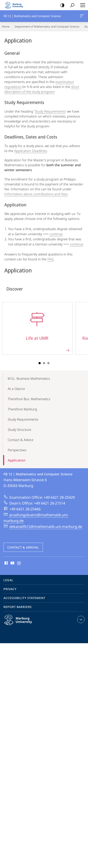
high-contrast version (61, 5)
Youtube (12, 563)
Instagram (19, 563)
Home (6, 26)
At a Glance (16, 389)
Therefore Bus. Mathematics (29, 399)
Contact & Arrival (23, 547)
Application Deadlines (31, 151)
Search (71, 5)
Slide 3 (48, 363)
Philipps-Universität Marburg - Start (16, 5)
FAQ (51, 259)
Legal (8, 580)
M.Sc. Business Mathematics (29, 378)
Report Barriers (18, 607)
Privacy (10, 589)
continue (56, 234)
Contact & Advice (21, 440)
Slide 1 (40, 363)
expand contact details (80, 619)
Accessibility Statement (24, 598)
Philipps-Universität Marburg (22, 623)
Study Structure (19, 430)
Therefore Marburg (22, 409)
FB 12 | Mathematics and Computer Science (82, 17)
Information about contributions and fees (36, 194)
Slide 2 (44, 363)
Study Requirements (50, 111)
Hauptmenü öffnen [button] (82, 5)
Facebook (6, 563)
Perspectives (17, 450)
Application (17, 460)
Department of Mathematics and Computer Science (47, 26)
